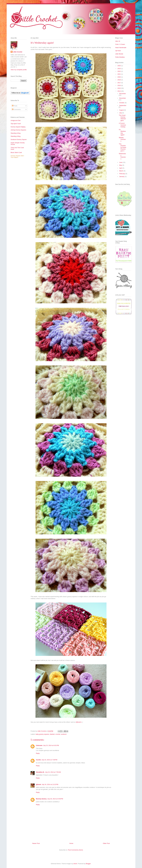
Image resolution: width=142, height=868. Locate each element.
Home (71, 843)
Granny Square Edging (18, 127)
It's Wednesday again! (122, 132)
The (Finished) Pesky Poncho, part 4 (122, 147)
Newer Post (36, 843)
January (122, 177)
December (123, 94)
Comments (16, 109)
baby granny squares (42, 734)
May (121, 165)
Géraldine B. (40, 772)
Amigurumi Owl (16, 120)
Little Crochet (18, 52)
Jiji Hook (118, 51)
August (122, 110)
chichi (75, 864)
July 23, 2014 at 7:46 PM (49, 760)
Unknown (39, 745)
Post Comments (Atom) (75, 850)
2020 (119, 77)
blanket (52, 734)
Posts (15, 106)
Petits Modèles (120, 57)
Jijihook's (79, 722)
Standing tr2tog (16, 133)
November (123, 98)
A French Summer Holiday (122, 125)
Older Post (106, 843)
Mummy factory (41, 799)
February (122, 174)
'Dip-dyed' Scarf (16, 124)
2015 (119, 88)
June (121, 162)
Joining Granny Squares (18, 130)
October (122, 103)
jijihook (38, 784)
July (121, 113)
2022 (119, 71)
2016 (119, 85)
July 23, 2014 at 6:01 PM (51, 745)
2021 (119, 74)
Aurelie (38, 760)
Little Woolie (119, 54)
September (123, 105)
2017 (119, 83)
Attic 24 (118, 41)
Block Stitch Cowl (16, 152)
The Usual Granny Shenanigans (122, 118)
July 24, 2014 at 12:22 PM (50, 784)
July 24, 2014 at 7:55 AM (53, 772)
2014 (119, 91)
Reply (38, 753)
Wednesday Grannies (122, 156)
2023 (119, 69)
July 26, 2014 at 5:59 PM (55, 799)
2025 (119, 66)
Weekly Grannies (122, 139)
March (121, 171)
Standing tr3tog (16, 136)
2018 (119, 80)
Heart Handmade (121, 48)
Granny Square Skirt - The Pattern (18, 157)
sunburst (64, 734)
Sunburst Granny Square (19, 139)
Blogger (88, 864)
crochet (58, 734)
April (121, 168)
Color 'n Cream (120, 44)
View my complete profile (19, 70)
